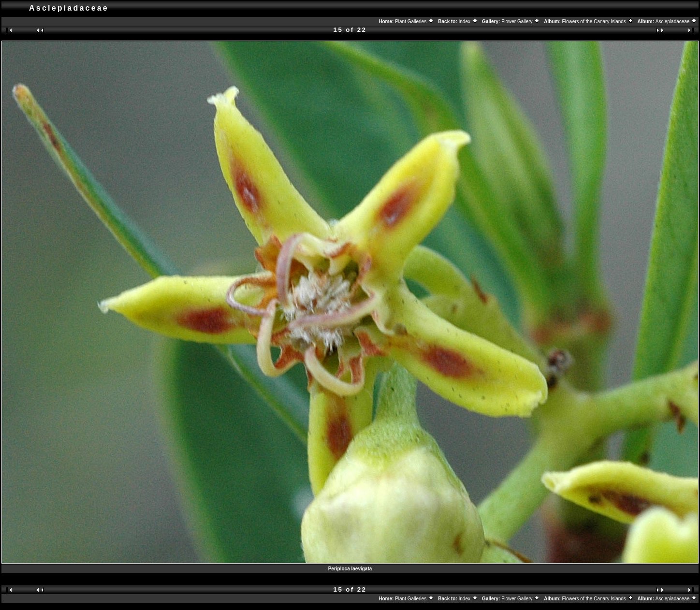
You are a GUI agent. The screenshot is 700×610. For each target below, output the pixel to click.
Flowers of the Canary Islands (598, 22)
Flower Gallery (521, 22)
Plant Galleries (415, 22)
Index (468, 22)
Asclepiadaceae (676, 22)
